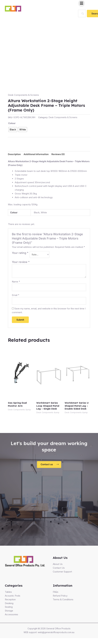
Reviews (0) (58, 154)
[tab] (14, 154)
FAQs (56, 592)
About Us (58, 564)
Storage (9, 611)
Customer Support (62, 572)
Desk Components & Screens (23, 95)
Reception (10, 599)
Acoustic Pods (13, 596)
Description (14, 154)
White (44, 212)
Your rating (20, 253)
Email (16, 295)
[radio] (13, 129)
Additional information (36, 154)
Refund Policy (60, 596)
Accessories (11, 614)
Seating (9, 607)
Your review (21, 262)
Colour (12, 123)
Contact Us (59, 568)
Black (37, 212)
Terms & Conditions (63, 599)
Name (16, 282)
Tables (8, 592)
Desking (9, 603)
